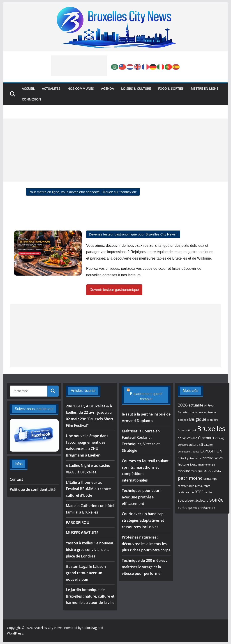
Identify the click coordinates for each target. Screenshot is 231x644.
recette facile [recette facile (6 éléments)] (186, 486)
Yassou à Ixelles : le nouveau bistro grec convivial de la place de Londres (90, 550)
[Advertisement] (79, 66)
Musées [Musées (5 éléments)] (208, 471)
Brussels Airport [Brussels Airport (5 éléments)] (187, 430)
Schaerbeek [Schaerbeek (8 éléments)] (186, 500)
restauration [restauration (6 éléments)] (186, 492)
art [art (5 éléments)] (206, 412)
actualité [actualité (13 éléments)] (196, 405)
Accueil (28, 88)
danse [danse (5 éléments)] (196, 452)
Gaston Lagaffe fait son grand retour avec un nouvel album (86, 573)
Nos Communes (81, 88)
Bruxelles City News (48, 628)
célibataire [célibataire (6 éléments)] (206, 445)
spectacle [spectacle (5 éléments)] (194, 508)
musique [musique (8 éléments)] (197, 471)
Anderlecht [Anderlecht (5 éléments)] (185, 412)
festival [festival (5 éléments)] (182, 458)
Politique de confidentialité (33, 489)
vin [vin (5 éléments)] (213, 508)
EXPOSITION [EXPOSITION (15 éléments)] (211, 451)
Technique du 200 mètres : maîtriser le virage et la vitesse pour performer (144, 567)
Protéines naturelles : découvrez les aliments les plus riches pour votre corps (146, 544)
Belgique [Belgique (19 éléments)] (198, 419)
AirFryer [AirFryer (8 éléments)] (209, 405)
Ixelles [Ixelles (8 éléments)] (218, 458)
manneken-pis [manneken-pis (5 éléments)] (207, 465)
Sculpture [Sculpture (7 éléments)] (202, 501)
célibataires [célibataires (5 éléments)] (185, 452)
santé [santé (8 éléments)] (208, 492)
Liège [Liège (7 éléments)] (194, 465)
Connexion (31, 99)
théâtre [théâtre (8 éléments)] (206, 508)
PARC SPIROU (78, 523)
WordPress (15, 633)
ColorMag (90, 628)
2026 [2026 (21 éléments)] (183, 405)
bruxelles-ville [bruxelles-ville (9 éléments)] (187, 438)
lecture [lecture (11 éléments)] (184, 464)
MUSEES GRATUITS (82, 533)
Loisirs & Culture (136, 88)
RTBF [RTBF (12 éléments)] (199, 492)
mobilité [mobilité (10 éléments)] (184, 471)
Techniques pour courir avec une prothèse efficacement (142, 497)
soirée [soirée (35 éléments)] (216, 500)
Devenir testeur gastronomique (114, 290)
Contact (16, 479)
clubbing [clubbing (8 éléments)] (218, 438)
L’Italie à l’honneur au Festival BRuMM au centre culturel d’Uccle (88, 489)
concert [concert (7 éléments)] (183, 445)
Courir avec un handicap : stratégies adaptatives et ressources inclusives (144, 520)
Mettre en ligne (205, 88)
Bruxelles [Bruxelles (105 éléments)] (211, 429)
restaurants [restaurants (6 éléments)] (203, 486)
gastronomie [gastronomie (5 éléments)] (194, 458)
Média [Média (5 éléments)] (217, 471)
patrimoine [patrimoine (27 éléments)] (190, 478)
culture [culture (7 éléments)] (194, 445)
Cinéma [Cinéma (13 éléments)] (204, 438)
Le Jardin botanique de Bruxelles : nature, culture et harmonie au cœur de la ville (90, 596)
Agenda (107, 88)
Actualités (51, 88)
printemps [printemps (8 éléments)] (210, 479)
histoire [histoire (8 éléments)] (208, 458)
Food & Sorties (171, 88)
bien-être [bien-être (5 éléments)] (213, 420)
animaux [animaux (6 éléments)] (198, 412)
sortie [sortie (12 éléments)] (183, 507)
